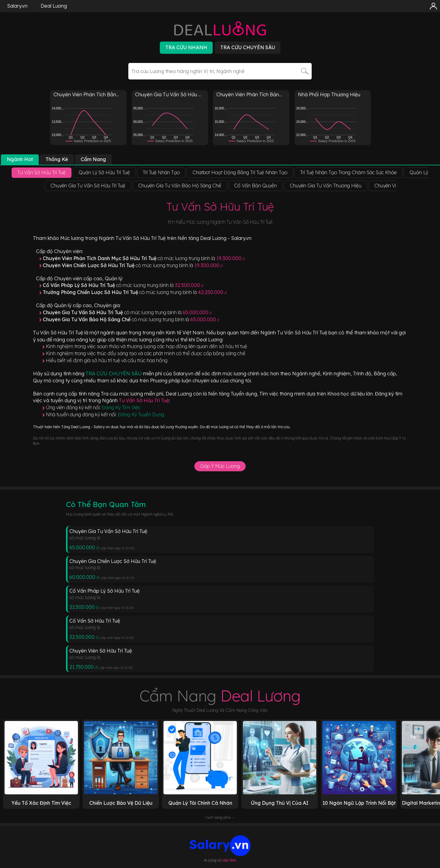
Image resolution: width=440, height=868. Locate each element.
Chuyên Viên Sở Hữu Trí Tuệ (101, 651)
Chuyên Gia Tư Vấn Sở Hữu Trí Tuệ (108, 531)
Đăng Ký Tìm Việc (121, 407)
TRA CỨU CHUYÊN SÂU (114, 373)
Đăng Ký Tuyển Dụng (141, 414)
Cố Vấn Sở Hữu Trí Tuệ (95, 621)
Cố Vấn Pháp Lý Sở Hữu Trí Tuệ (105, 591)
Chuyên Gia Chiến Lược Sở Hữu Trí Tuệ (113, 561)
